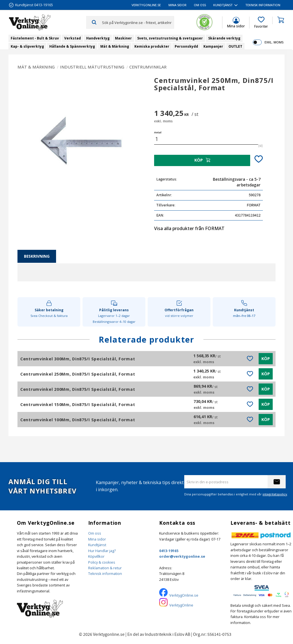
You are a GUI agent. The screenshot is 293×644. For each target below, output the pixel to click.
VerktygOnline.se (184, 595)
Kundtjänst (97, 545)
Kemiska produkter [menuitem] (152, 46)
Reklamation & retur (105, 568)
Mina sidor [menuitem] (177, 5)
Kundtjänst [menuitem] (223, 5)
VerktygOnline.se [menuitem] (146, 5)
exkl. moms (274, 42)
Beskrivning (37, 256)
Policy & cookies (102, 562)
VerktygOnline (181, 605)
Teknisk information (105, 574)
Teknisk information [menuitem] (263, 5)
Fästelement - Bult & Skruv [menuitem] (35, 38)
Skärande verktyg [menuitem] (224, 38)
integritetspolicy (275, 494)
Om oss (95, 533)
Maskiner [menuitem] (123, 38)
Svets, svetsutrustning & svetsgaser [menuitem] (170, 38)
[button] (261, 23)
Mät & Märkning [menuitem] (115, 46)
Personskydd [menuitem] (186, 46)
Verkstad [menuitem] (73, 38)
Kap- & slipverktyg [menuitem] (27, 46)
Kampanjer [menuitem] (213, 46)
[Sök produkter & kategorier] (138, 22)
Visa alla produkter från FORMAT (189, 228)
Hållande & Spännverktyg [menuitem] (72, 46)
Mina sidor (97, 539)
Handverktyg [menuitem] (98, 38)
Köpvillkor (96, 556)
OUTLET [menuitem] (235, 46)
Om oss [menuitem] (200, 5)
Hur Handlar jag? (102, 551)
